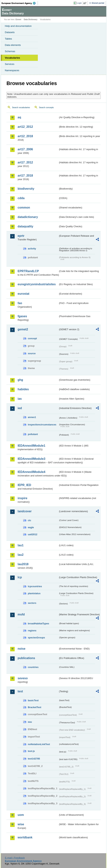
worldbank (25, 837)
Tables (8, 39)
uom (21, 815)
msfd (21, 614)
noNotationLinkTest (39, 744)
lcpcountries (35, 586)
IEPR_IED (24, 485)
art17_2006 (25, 149)
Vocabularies (12, 58)
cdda (21, 198)
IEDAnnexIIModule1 (31, 446)
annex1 (32, 417)
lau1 (21, 545)
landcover (25, 511)
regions (32, 631)
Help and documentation (18, 26)
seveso (23, 678)
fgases (22, 316)
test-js (31, 751)
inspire (22, 498)
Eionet (18, 20)
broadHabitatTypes (38, 623)
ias (20, 399)
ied (20, 408)
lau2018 (23, 564)
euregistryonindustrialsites (37, 284)
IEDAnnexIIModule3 (31, 459)
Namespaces (12, 70)
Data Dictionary (31, 20)
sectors (32, 603)
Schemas (10, 51)
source (32, 353)
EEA (20, 3)
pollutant (33, 434)
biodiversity (26, 189)
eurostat (23, 294)
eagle (31, 527)
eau (30, 722)
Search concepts (46, 107)
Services (10, 64)
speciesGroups (36, 638)
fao (20, 303)
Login (79, 3)
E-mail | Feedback (15, 858)
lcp (20, 577)
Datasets (10, 32)
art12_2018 (25, 136)
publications (26, 658)
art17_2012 (25, 162)
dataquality (25, 226)
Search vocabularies (21, 107)
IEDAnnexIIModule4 (31, 472)
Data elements (13, 45)
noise (22, 649)
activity (32, 249)
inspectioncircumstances (42, 425)
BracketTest (34, 707)
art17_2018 (25, 176)
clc (29, 520)
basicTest (33, 700)
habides (23, 389)
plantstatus (34, 593)
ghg (20, 380)
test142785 (34, 759)
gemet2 (23, 329)
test (20, 691)
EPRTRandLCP (28, 271)
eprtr (21, 236)
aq (19, 117)
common (24, 208)
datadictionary (28, 217)
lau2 (21, 555)
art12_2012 (25, 127)
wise (21, 824)
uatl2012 (33, 534)
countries (33, 667)
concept (32, 338)
